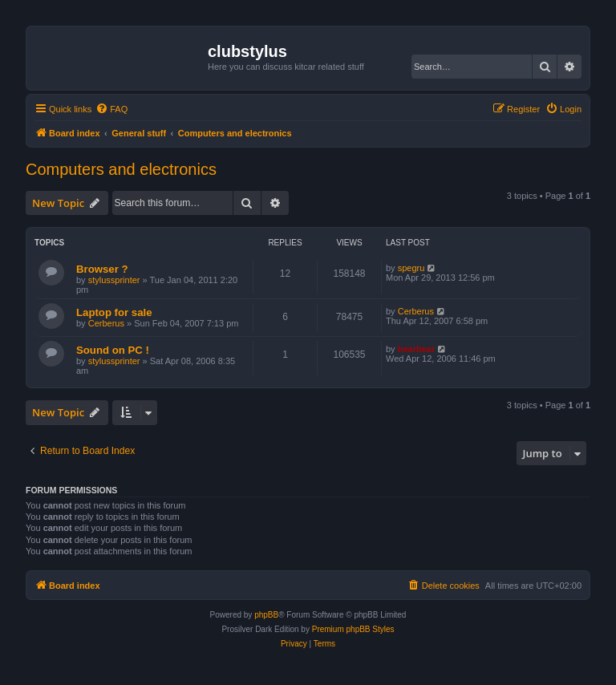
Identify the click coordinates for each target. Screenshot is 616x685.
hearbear (416, 349)
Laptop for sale (114, 312)
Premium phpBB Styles (353, 629)
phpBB (266, 615)
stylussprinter (114, 280)
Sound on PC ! (113, 350)
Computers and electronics (121, 169)
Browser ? (102, 269)
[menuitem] (111, 109)
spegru (411, 268)
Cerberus (106, 323)
